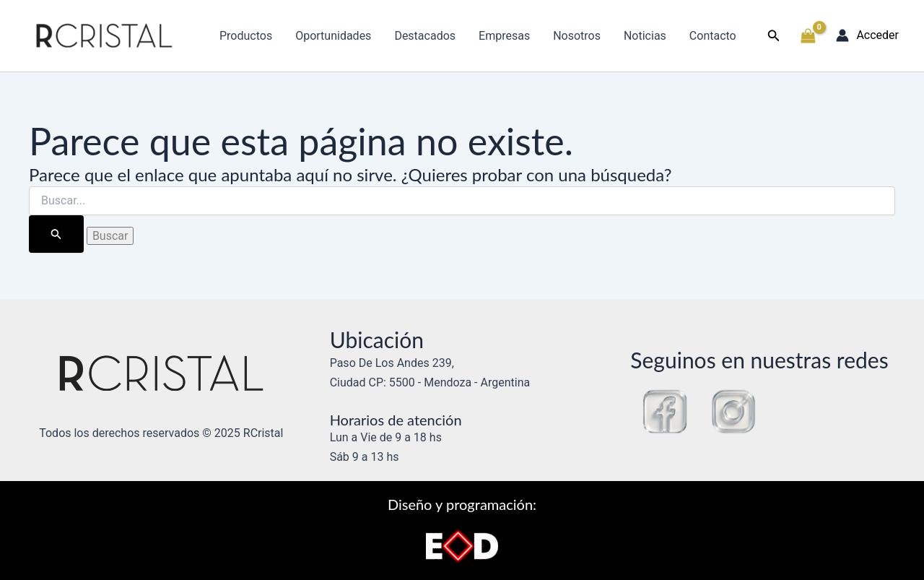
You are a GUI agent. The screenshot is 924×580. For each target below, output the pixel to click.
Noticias (645, 36)
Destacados (425, 36)
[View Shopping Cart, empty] (808, 36)
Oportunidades (333, 36)
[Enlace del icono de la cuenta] (867, 35)
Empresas (504, 36)
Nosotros (577, 36)
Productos (246, 36)
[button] (774, 36)
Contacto (713, 36)
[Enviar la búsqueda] (56, 234)
